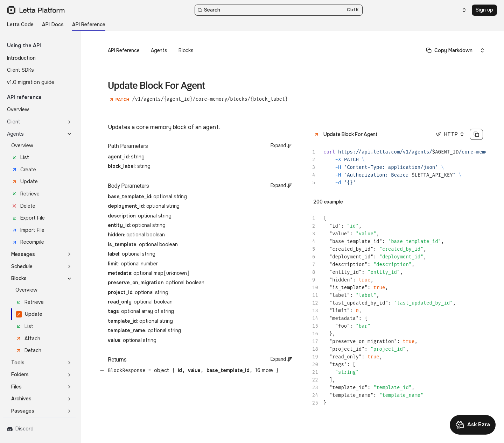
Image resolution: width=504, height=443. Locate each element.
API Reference (124, 50)
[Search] (279, 10)
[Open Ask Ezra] (473, 425)
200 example (328, 202)
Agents (159, 50)
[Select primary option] (449, 50)
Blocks (186, 50)
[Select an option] (460, 10)
